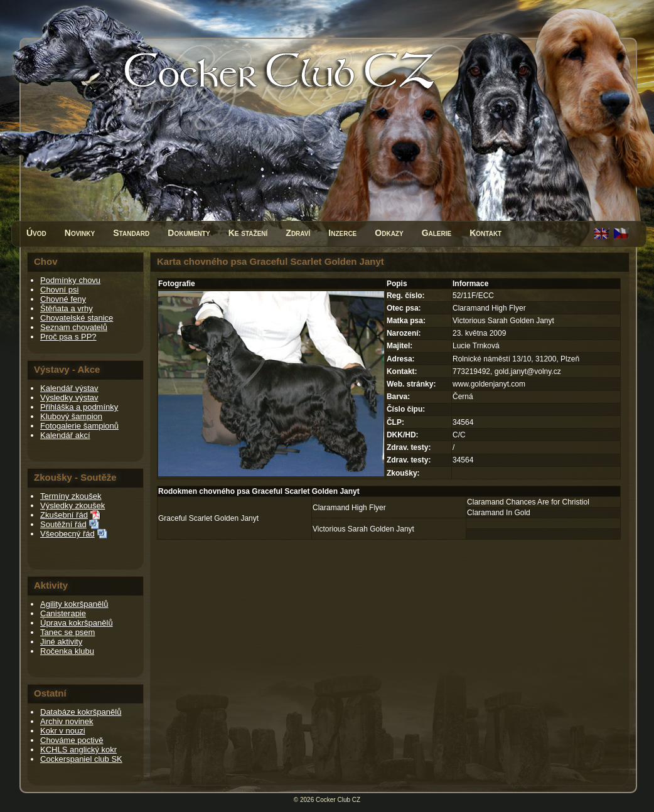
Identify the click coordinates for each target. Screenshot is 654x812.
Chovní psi (59, 290)
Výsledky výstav (69, 398)
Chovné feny (63, 299)
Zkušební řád (64, 515)
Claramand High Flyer (349, 508)
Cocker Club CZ (338, 800)
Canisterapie (63, 613)
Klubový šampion (71, 416)
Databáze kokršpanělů (81, 712)
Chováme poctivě (72, 740)
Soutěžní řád (63, 524)
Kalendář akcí (65, 435)
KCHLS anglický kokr (78, 750)
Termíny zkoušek (71, 496)
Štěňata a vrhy (67, 308)
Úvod (36, 233)
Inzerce (342, 233)
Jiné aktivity (61, 642)
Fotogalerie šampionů (79, 426)
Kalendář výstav (69, 388)
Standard (131, 233)
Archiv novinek (67, 721)
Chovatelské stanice (77, 318)
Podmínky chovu (70, 280)
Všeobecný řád (67, 534)
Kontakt (485, 233)
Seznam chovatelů (74, 327)
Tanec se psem (67, 632)
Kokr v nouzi (63, 731)
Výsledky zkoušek (72, 505)
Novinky (80, 233)
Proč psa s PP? (68, 337)
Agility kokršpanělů (74, 604)
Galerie (437, 233)
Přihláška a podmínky (79, 407)
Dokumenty (189, 233)
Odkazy (389, 233)
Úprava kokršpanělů (77, 623)
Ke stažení (248, 233)
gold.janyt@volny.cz (528, 371)
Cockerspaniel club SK (81, 759)
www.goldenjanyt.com (489, 384)
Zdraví (298, 233)
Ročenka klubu (67, 651)
